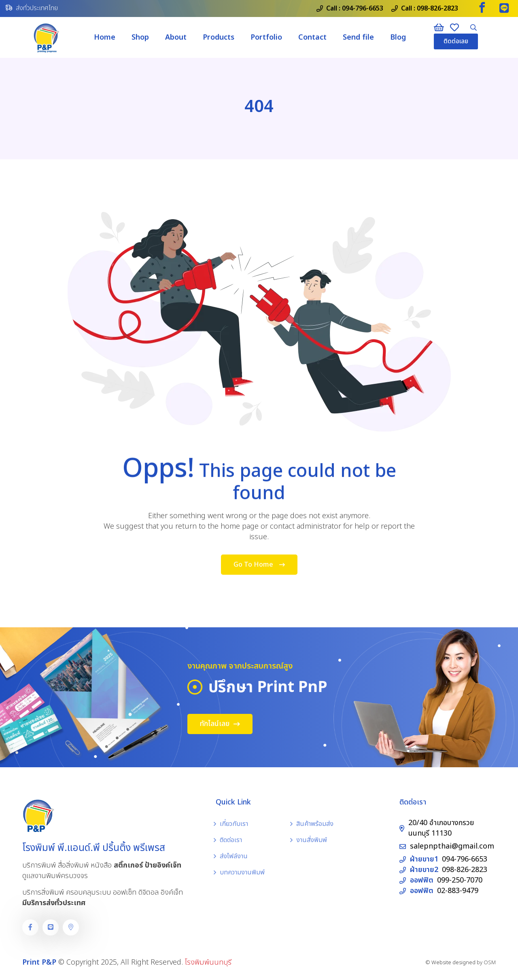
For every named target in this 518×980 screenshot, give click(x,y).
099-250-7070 (460, 880)
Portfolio (266, 37)
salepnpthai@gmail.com (452, 846)
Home (105, 37)
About (176, 37)
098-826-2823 (437, 8)
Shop (140, 37)
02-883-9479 (458, 891)
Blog (398, 37)
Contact (312, 37)
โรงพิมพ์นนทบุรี (208, 962)
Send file (358, 37)
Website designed (453, 963)
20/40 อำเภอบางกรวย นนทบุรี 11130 (441, 828)
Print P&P (39, 962)
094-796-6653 (363, 8)
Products (219, 37)
